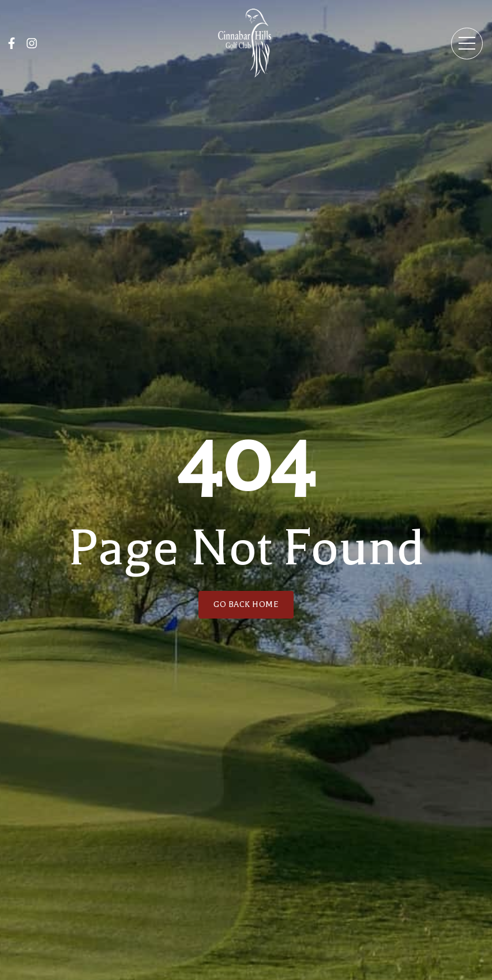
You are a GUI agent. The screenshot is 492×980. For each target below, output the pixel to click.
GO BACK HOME (246, 604)
